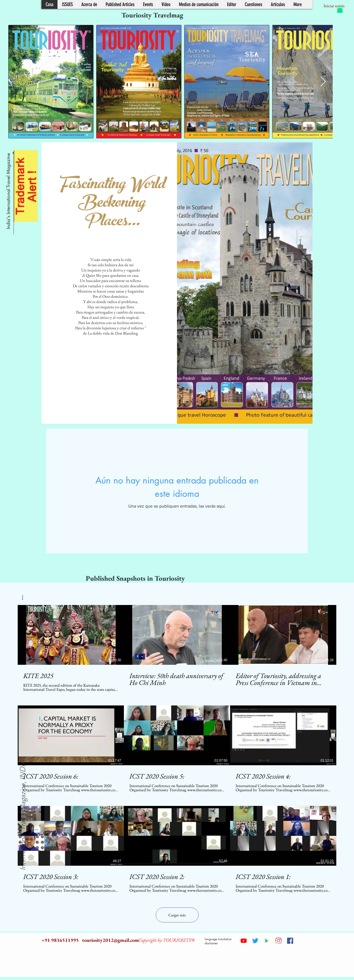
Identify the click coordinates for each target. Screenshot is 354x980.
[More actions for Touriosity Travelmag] (25, 598)
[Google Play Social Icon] (267, 941)
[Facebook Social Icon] (290, 941)
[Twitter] (255, 941)
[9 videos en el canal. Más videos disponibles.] (177, 749)
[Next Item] (323, 82)
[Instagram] (278, 941)
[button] (340, 9)
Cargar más (177, 915)
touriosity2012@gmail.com (110, 940)
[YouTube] (244, 941)
